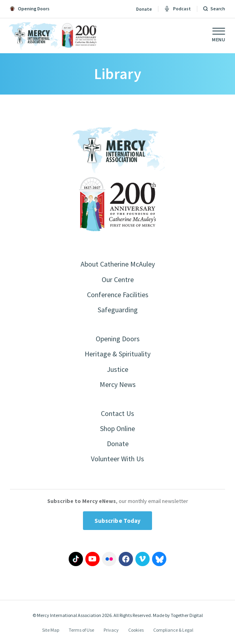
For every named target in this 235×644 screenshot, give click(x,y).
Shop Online (118, 428)
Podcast (178, 9)
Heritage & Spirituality (118, 354)
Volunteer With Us (118, 459)
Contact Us (118, 413)
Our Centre (118, 279)
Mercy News (118, 384)
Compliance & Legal (173, 630)
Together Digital (187, 615)
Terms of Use (81, 630)
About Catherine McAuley (118, 264)
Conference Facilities (118, 295)
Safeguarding (118, 310)
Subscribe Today (118, 521)
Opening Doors (118, 339)
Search (218, 9)
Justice (118, 369)
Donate (144, 9)
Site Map (51, 630)
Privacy (111, 630)
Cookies (136, 630)
